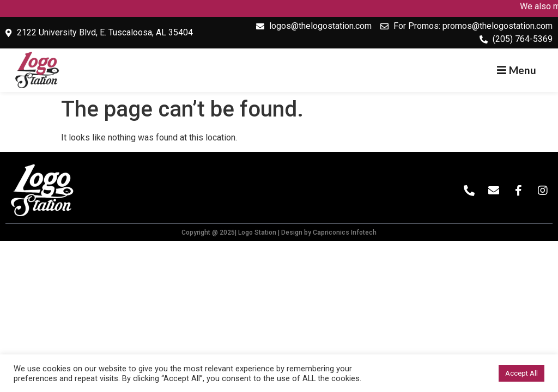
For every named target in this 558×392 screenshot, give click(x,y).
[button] (517, 70)
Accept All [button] (521, 373)
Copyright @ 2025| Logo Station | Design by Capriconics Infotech (279, 232)
